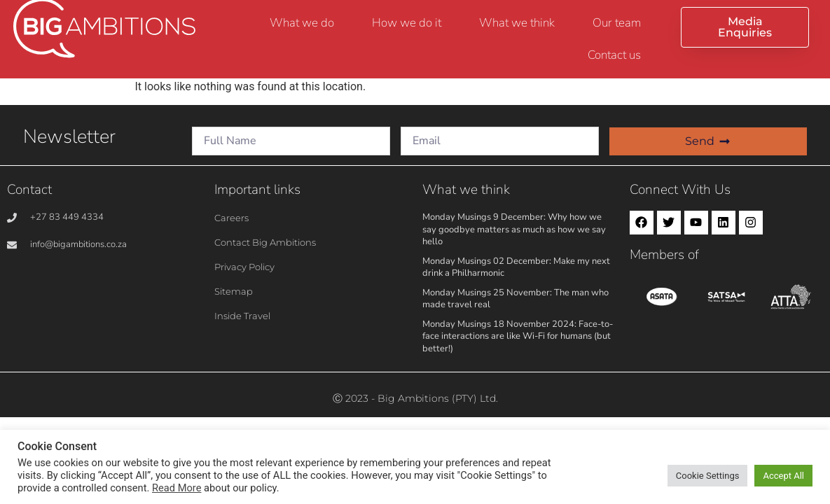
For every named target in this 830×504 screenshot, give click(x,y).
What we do (302, 23)
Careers (231, 218)
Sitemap (234, 291)
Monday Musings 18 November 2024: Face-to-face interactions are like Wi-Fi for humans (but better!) (518, 336)
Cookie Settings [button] (708, 476)
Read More (177, 488)
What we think (517, 23)
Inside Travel (242, 316)
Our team (617, 23)
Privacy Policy (244, 267)
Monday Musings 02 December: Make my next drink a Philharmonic (516, 267)
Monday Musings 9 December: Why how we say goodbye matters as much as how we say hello (514, 229)
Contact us (614, 55)
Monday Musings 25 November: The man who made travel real (516, 299)
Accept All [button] (783, 476)
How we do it (407, 23)
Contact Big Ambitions (265, 242)
